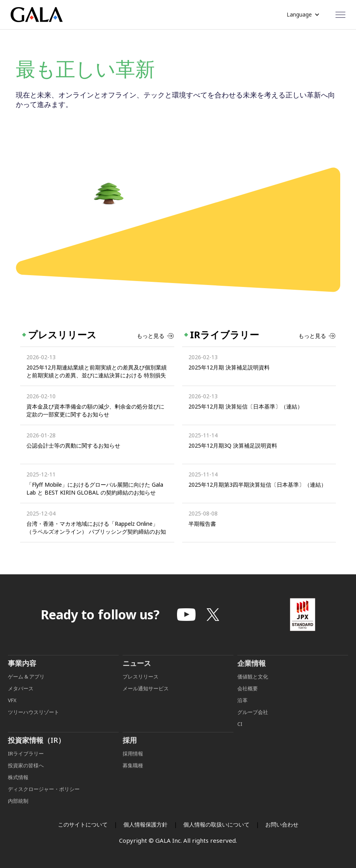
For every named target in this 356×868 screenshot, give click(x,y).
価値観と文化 (253, 686)
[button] (303, 15)
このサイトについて (83, 824)
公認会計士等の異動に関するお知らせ (73, 445)
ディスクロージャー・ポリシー (44, 799)
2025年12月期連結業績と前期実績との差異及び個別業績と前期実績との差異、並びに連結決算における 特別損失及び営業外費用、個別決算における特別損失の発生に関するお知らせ (97, 371)
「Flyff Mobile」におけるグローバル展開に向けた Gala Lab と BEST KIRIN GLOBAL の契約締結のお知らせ (95, 488)
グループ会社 (253, 722)
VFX (12, 710)
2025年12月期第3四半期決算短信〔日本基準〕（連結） (257, 485)
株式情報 (18, 787)
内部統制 (18, 811)
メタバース (21, 698)
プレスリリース (141, 686)
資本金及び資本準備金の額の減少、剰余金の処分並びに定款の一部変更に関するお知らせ (95, 410)
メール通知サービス (146, 698)
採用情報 (133, 763)
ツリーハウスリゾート (34, 722)
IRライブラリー (26, 763)
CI (240, 734)
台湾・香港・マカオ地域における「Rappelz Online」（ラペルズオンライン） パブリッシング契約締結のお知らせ (96, 528)
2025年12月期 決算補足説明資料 (229, 367)
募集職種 (133, 775)
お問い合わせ (282, 824)
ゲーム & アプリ (26, 686)
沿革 (242, 710)
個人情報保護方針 (145, 824)
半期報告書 (202, 524)
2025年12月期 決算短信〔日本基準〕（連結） (246, 406)
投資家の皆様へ (26, 775)
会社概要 (248, 698)
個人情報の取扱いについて (216, 824)
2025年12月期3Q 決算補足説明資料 (233, 445)
